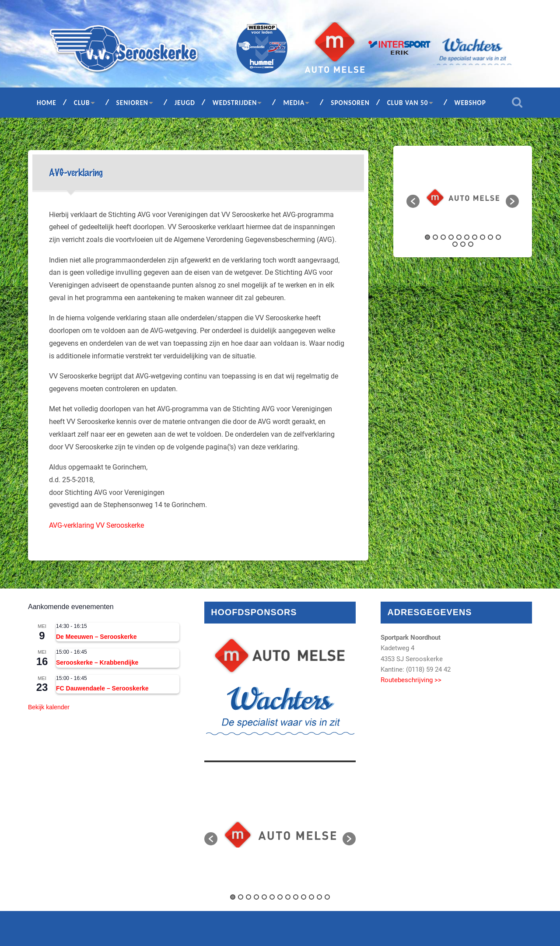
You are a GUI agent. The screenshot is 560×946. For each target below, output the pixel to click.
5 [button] (459, 237)
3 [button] (443, 237)
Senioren (132, 103)
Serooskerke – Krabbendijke (97, 662)
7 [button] (475, 237)
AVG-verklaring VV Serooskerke (96, 525)
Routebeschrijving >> (411, 680)
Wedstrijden (235, 103)
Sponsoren (350, 103)
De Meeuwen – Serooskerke (96, 637)
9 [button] (490, 237)
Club (82, 103)
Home (47, 103)
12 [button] (463, 244)
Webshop (470, 103)
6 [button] (467, 237)
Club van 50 (408, 103)
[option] (463, 197)
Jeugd (185, 103)
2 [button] (435, 237)
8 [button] (483, 237)
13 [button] (471, 244)
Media (294, 103)
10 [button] (498, 237)
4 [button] (451, 237)
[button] (413, 201)
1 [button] (427, 237)
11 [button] (455, 244)
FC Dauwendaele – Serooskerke (102, 688)
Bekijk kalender (49, 707)
